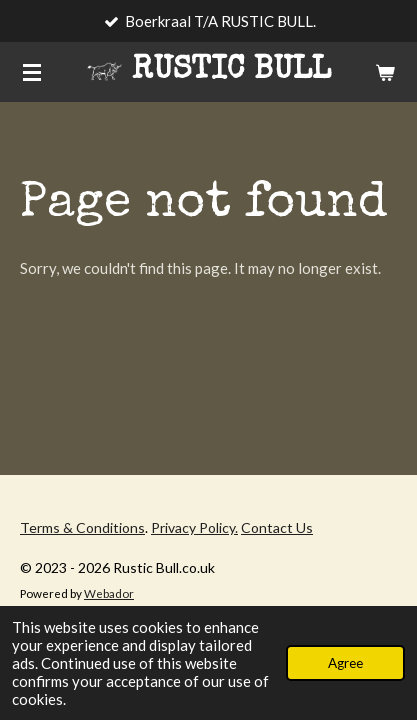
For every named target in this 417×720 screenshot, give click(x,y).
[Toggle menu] (32, 72)
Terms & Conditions (82, 527)
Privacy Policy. (194, 527)
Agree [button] (345, 663)
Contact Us (277, 527)
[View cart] (385, 72)
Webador (109, 593)
